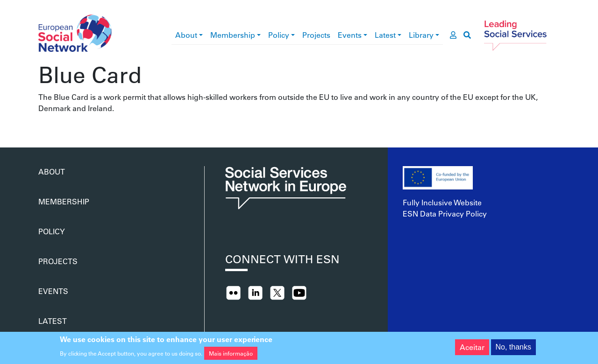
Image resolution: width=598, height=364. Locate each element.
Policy (279, 35)
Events (350, 35)
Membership (233, 35)
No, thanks (513, 348)
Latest (385, 35)
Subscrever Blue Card (42, 125)
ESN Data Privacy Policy (445, 213)
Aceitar (472, 348)
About (186, 35)
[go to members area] (453, 35)
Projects (316, 35)
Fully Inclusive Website (442, 202)
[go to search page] (467, 35)
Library (421, 35)
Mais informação (231, 355)
